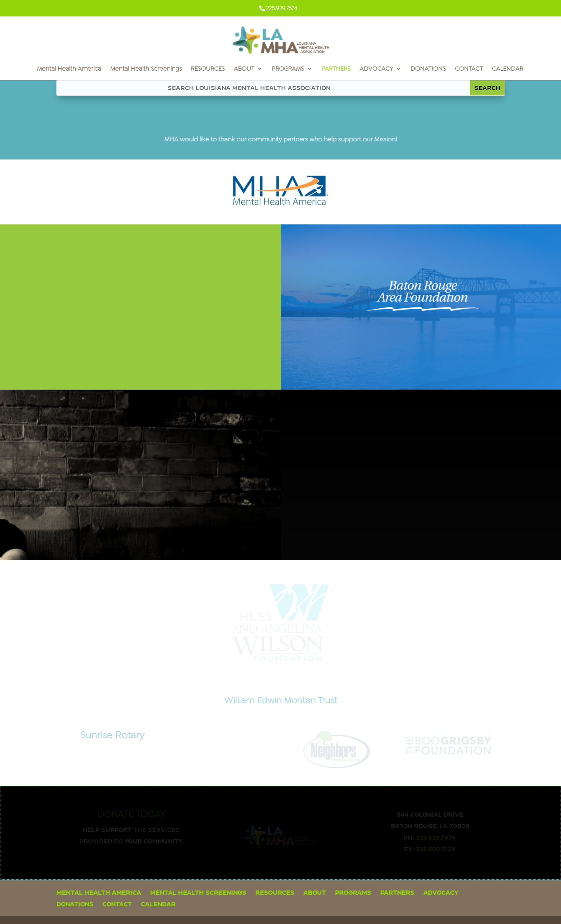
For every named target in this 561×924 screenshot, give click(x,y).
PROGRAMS (288, 69)
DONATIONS (428, 69)
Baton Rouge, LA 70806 (430, 826)
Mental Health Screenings (146, 69)
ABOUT (244, 69)
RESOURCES (208, 69)
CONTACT (469, 69)
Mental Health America (69, 69)
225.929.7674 (436, 837)
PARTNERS (336, 69)
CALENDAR (508, 69)
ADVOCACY (376, 69)
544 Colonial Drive (430, 814)
